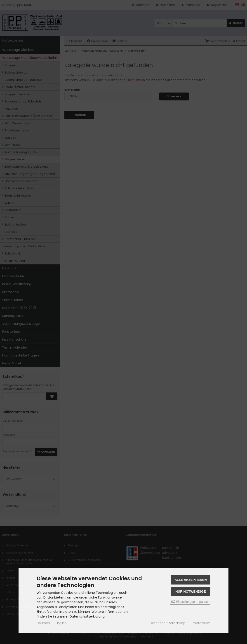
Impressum (201, 623)
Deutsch (43, 623)
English (61, 623)
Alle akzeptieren (191, 580)
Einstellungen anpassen (190, 602)
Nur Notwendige (191, 592)
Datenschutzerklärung (168, 623)
